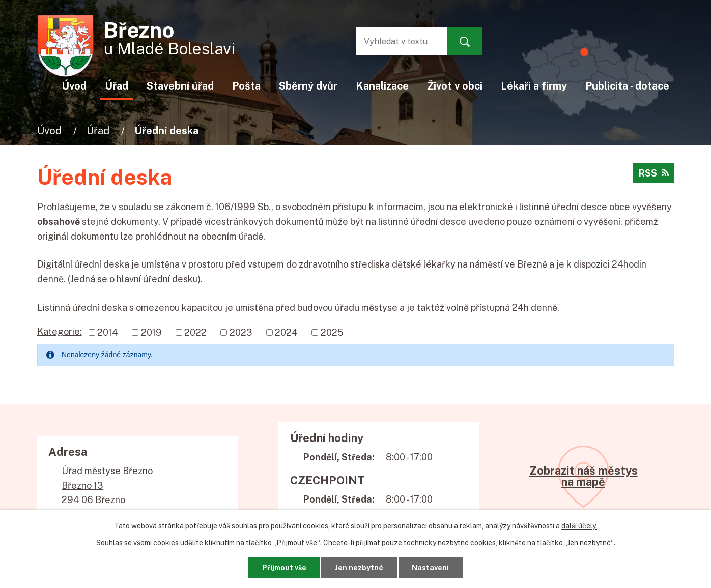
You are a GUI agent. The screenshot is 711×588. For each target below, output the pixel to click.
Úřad (98, 130)
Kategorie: (60, 331)
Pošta (246, 86)
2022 (195, 332)
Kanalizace (382, 86)
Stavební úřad (180, 86)
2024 (286, 332)
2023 (241, 332)
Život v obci (455, 86)
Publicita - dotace (627, 86)
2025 (332, 332)
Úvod (49, 130)
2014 (108, 332)
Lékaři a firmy (534, 86)
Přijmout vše (284, 568)
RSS (654, 173)
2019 (151, 332)
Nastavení (430, 568)
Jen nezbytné (359, 568)
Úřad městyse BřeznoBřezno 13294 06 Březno (107, 486)
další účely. (579, 526)
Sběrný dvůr (308, 86)
